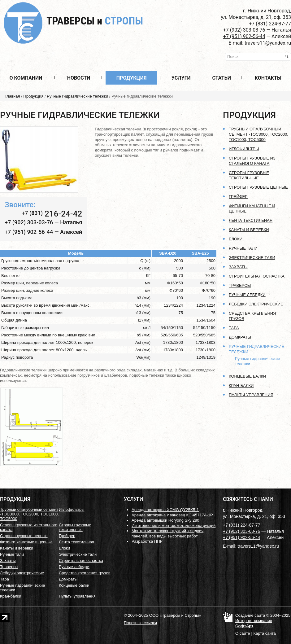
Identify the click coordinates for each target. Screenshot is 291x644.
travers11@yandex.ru (268, 43)
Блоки (236, 239)
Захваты (238, 267)
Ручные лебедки (247, 295)
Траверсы (95, 21)
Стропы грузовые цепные (258, 187)
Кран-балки (241, 386)
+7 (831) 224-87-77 (270, 24)
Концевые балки (247, 376)
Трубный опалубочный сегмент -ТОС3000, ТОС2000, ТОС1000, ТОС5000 (258, 134)
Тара (234, 328)
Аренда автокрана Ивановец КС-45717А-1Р (172, 515)
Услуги (181, 78)
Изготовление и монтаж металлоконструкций (174, 526)
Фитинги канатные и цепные (26, 542)
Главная (12, 96)
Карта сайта (264, 633)
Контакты (268, 78)
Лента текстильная (251, 220)
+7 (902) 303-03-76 (244, 30)
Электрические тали (252, 258)
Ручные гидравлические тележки (77, 96)
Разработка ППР (147, 541)
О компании (26, 78)
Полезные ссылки (140, 623)
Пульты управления (251, 395)
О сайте (243, 633)
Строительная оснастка (257, 276)
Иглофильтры (244, 149)
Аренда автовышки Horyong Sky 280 (165, 520)
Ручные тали (243, 248)
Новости (79, 78)
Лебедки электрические (256, 304)
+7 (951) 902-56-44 (244, 36)
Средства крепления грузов (85, 573)
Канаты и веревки (249, 230)
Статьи (222, 78)
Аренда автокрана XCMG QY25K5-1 (165, 510)
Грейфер (238, 197)
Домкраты (240, 337)
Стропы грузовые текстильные (75, 527)
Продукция (132, 78)
